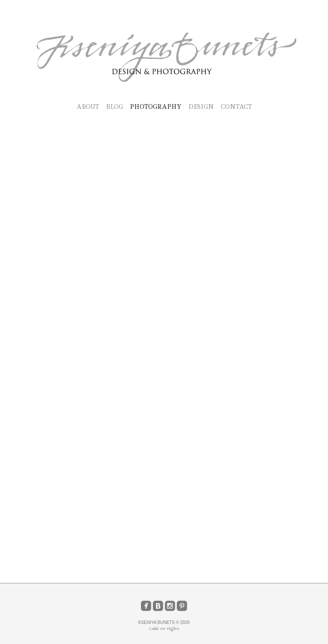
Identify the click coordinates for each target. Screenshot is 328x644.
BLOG (114, 107)
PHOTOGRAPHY (156, 107)
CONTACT (236, 107)
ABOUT (88, 107)
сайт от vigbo (164, 628)
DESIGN (201, 107)
